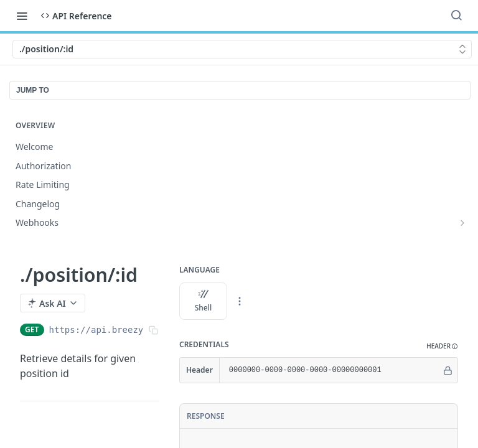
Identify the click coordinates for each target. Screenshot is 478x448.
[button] (442, 346)
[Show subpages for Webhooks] (462, 223)
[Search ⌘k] (456, 16)
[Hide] (448, 370)
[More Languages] (240, 301)
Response (206, 416)
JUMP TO (33, 90)
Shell (204, 301)
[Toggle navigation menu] (22, 16)
